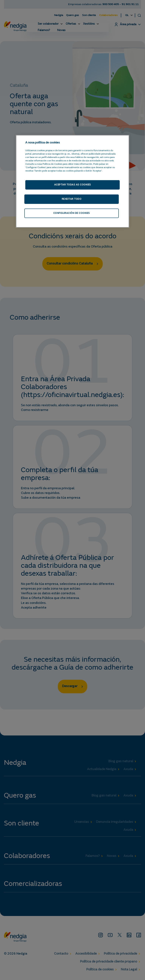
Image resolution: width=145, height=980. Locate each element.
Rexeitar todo (71, 199)
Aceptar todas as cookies (73, 185)
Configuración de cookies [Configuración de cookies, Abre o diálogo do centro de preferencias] (71, 214)
